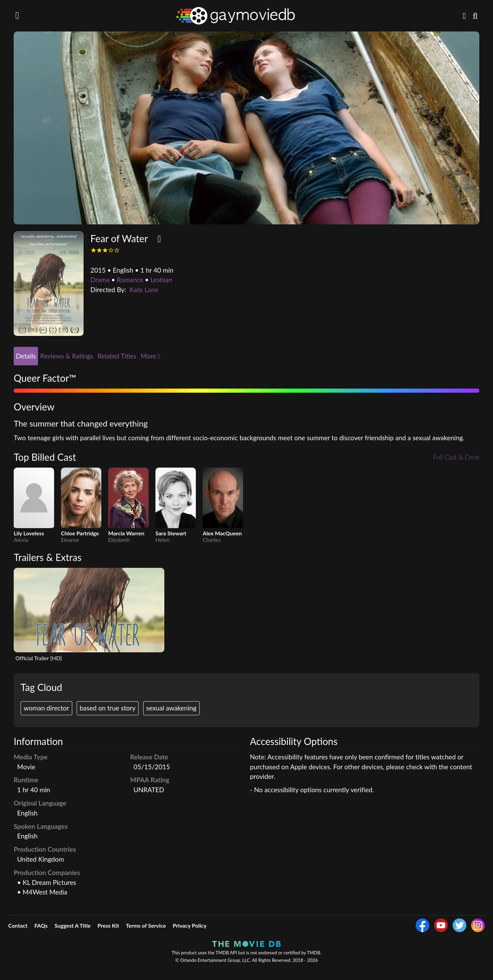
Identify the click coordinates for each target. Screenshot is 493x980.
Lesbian (161, 280)
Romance (130, 280)
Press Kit (108, 925)
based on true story (108, 708)
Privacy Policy (190, 925)
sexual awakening (171, 708)
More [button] (150, 356)
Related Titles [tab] (117, 356)
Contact (18, 925)
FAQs (41, 925)
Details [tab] (26, 356)
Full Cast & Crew (456, 457)
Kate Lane (144, 290)
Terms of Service (146, 925)
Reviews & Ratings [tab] (67, 356)
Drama (100, 280)
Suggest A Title (72, 925)
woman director (46, 708)
